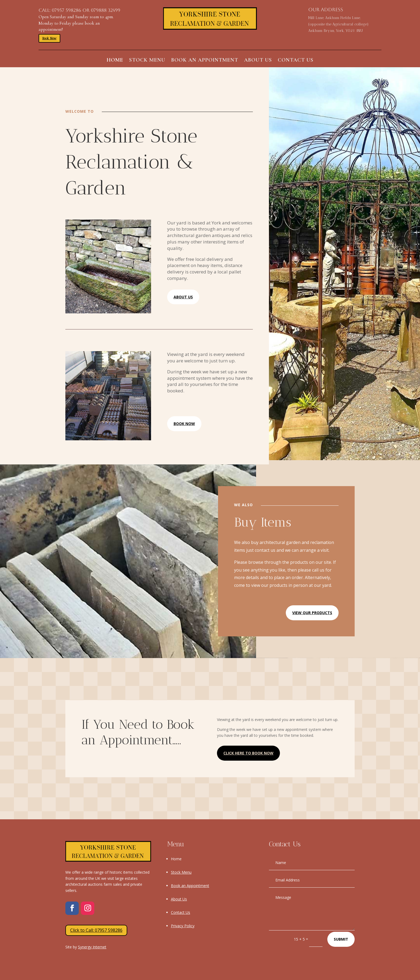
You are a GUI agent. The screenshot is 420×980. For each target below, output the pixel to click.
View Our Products (312, 613)
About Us (258, 61)
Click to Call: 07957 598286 (96, 930)
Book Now (49, 38)
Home (115, 61)
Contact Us (296, 61)
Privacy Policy (183, 926)
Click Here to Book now (248, 753)
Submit (341, 939)
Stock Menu (147, 61)
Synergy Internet (92, 947)
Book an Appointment (205, 61)
